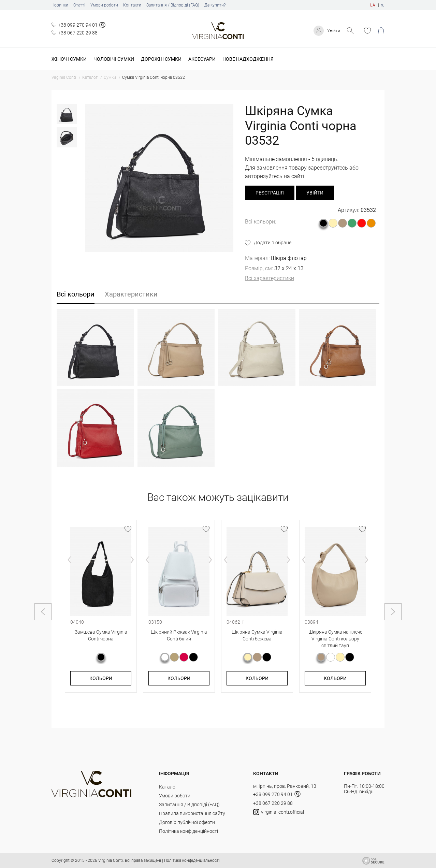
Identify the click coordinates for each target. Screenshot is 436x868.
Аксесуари (202, 59)
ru (383, 5)
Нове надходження (248, 59)
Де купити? (215, 5)
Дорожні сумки (161, 59)
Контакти (132, 5)
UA (373, 5)
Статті (79, 5)
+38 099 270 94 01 (78, 25)
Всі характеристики (270, 278)
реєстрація (270, 193)
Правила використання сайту (192, 813)
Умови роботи (104, 5)
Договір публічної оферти (187, 822)
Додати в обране (273, 243)
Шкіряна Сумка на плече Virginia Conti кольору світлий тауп (335, 638)
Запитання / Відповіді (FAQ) (173, 5)
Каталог (168, 787)
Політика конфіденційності (188, 831)
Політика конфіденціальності (192, 860)
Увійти (333, 31)
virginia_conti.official (279, 812)
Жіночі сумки (69, 59)
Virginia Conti (111, 860)
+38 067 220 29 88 (78, 33)
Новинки (60, 5)
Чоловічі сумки (114, 59)
